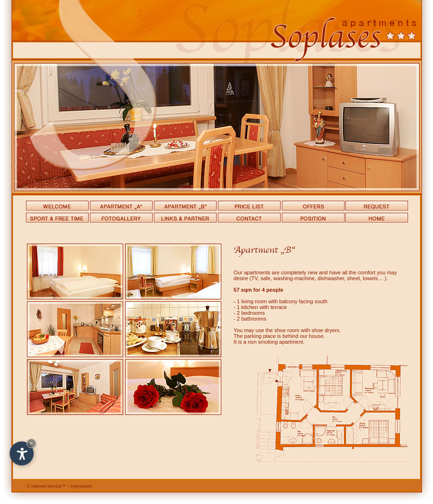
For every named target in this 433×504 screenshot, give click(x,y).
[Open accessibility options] (22, 453)
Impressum (82, 486)
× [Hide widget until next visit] (31, 443)
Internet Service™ (46, 486)
